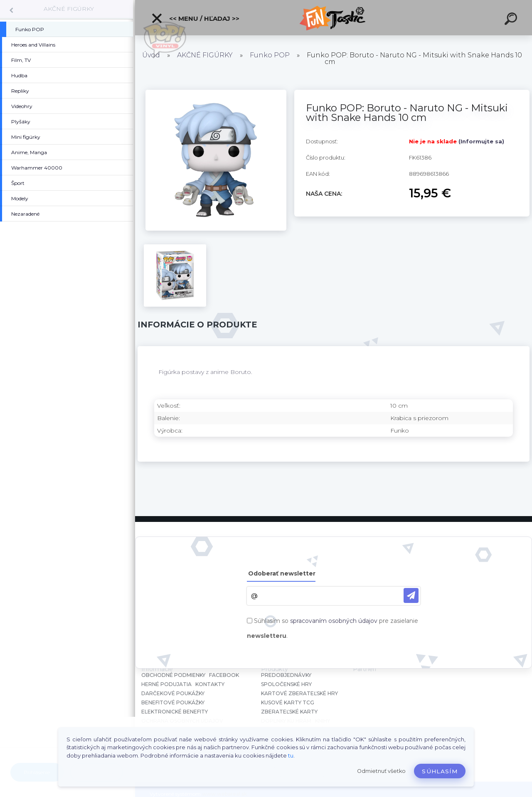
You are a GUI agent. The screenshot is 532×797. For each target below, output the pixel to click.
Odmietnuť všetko (381, 771)
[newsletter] (411, 595)
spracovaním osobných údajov (334, 621)
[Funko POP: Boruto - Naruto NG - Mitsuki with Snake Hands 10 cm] (216, 93)
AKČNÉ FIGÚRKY (69, 9)
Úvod (151, 55)
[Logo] (334, 18)
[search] (512, 20)
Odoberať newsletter (282, 573)
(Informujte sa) (481, 141)
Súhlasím (440, 771)
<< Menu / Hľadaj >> (195, 18)
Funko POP (270, 55)
